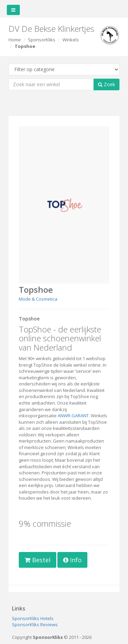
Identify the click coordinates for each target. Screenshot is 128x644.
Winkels (71, 40)
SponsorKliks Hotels (33, 618)
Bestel (38, 560)
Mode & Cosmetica (38, 299)
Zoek (106, 84)
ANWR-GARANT (73, 416)
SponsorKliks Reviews (35, 625)
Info (72, 560)
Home (15, 40)
